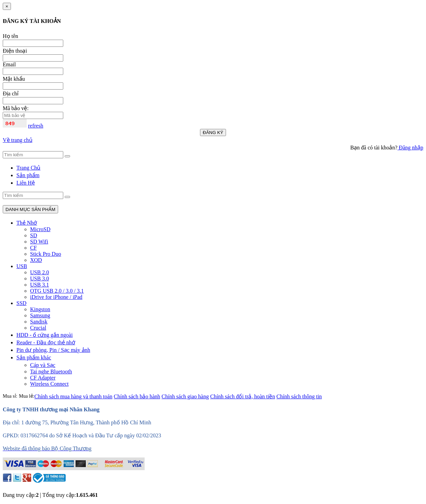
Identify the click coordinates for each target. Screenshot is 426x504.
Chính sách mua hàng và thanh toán (73, 396)
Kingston (40, 309)
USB (22, 266)
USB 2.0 (39, 272)
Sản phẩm (28, 175)
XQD (36, 260)
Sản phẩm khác (34, 357)
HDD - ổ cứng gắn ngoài (45, 335)
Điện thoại (15, 51)
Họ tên (10, 36)
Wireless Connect (49, 384)
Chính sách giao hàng (185, 396)
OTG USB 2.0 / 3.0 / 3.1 (57, 291)
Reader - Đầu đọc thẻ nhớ (46, 342)
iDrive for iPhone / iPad (56, 297)
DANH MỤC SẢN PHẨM (30, 209)
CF (34, 248)
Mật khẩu (14, 79)
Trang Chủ (28, 168)
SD (34, 235)
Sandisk (39, 322)
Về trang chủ (18, 140)
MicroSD (40, 229)
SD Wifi (39, 242)
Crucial (38, 328)
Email (9, 64)
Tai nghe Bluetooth (51, 372)
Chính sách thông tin (299, 396)
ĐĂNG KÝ (213, 132)
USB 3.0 (39, 278)
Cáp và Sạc (43, 365)
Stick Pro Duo (46, 254)
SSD (21, 303)
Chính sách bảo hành (137, 396)
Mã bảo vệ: (16, 108)
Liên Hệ (26, 183)
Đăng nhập (410, 148)
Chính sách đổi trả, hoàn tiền (243, 396)
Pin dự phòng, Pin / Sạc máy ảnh (53, 350)
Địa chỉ (11, 94)
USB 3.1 (39, 285)
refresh (36, 126)
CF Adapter (43, 378)
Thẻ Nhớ (27, 223)
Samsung (40, 315)
